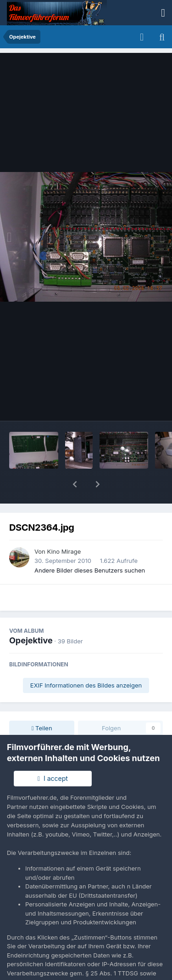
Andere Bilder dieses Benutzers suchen (90, 546)
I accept (53, 778)
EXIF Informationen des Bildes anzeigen (86, 661)
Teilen (42, 704)
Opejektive (31, 616)
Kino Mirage (64, 527)
